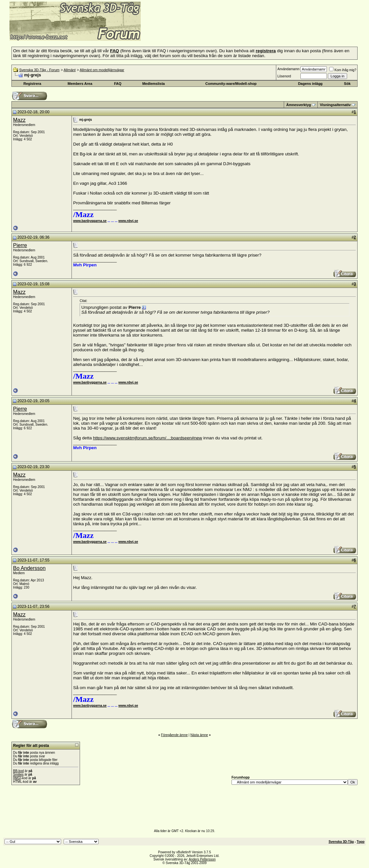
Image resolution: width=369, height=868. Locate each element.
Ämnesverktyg (298, 105)
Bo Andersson (29, 568)
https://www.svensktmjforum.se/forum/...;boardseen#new (148, 438)
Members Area (80, 84)
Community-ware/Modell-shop (231, 84)
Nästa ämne (199, 735)
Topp (361, 842)
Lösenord (284, 76)
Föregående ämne (174, 735)
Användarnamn (288, 69)
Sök (347, 84)
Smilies (18, 774)
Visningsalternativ (335, 105)
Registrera (32, 84)
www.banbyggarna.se (90, 221)
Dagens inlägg (310, 84)
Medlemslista (154, 84)
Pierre (20, 245)
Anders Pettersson (202, 859)
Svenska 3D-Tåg (341, 842)
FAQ (118, 84)
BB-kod (18, 771)
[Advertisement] (221, 31)
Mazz (19, 120)
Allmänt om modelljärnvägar (102, 70)
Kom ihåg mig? (343, 70)
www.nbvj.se (128, 221)
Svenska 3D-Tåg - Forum (39, 70)
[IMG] (17, 778)
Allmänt (70, 70)
